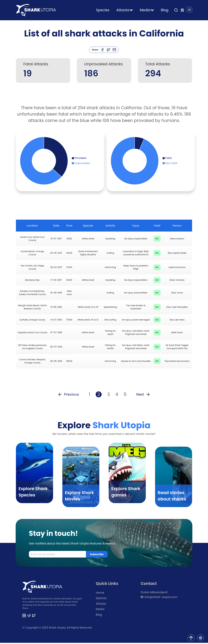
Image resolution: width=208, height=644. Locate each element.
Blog (165, 10)
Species (103, 10)
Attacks (101, 605)
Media (100, 610)
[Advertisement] (104, 95)
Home (100, 594)
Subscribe (97, 555)
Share (95, 50)
